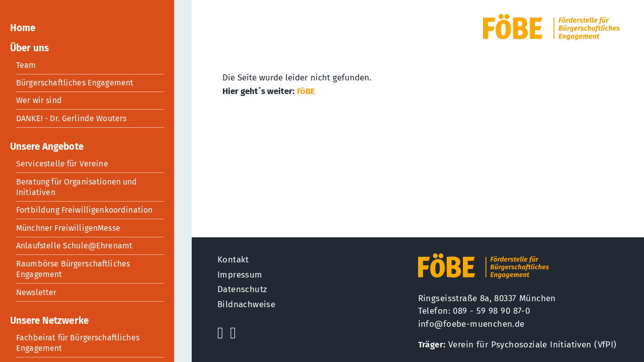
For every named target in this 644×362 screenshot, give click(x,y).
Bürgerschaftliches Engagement (75, 83)
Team (26, 65)
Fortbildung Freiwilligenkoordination (84, 210)
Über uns (29, 48)
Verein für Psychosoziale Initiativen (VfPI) (533, 345)
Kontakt (233, 260)
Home (23, 28)
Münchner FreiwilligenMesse (68, 228)
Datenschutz (242, 289)
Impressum (240, 275)
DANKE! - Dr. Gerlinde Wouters (71, 118)
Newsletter (36, 292)
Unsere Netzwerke (49, 321)
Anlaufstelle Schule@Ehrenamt (74, 246)
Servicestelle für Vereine (62, 164)
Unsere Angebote (47, 147)
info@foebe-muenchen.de (471, 324)
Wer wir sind (39, 100)
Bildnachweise (246, 304)
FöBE (306, 91)
